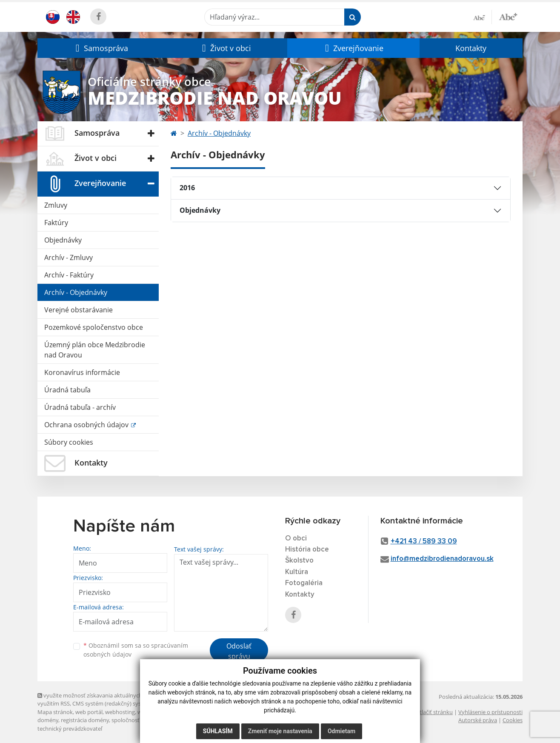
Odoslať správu (239, 651)
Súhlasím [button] (218, 731)
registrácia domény (85, 720)
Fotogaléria (304, 583)
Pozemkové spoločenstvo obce (94, 327)
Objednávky (63, 240)
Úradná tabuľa (67, 390)
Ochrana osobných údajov (87, 425)
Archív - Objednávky (76, 292)
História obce (307, 550)
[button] (101, 48)
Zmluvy (56, 205)
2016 (187, 188)
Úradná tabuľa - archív (80, 407)
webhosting (120, 712)
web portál (89, 712)
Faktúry (56, 223)
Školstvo (299, 561)
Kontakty (471, 48)
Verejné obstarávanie (79, 310)
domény (48, 720)
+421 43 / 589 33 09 (424, 542)
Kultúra (297, 572)
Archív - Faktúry (69, 275)
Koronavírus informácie (82, 372)
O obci (296, 539)
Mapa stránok (55, 712)
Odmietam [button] (341, 731)
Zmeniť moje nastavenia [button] (280, 731)
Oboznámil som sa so (136, 650)
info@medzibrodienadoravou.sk (442, 559)
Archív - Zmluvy (69, 257)
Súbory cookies (69, 442)
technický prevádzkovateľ (70, 729)
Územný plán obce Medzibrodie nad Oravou (95, 350)
